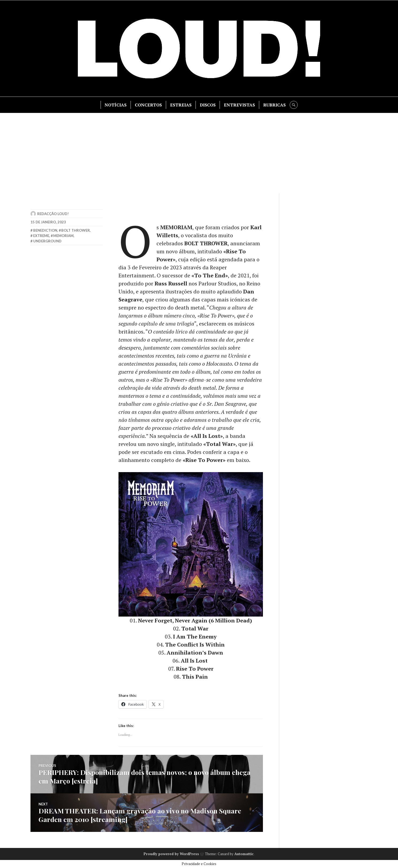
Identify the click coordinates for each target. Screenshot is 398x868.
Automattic (244, 854)
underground (47, 241)
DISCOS (208, 105)
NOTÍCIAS (116, 105)
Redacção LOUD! (53, 214)
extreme (41, 236)
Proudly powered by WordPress (171, 854)
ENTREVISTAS (239, 105)
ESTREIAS (181, 105)
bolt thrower (76, 230)
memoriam (63, 236)
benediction (45, 230)
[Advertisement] (199, 153)
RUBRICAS (274, 105)
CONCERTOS (148, 105)
